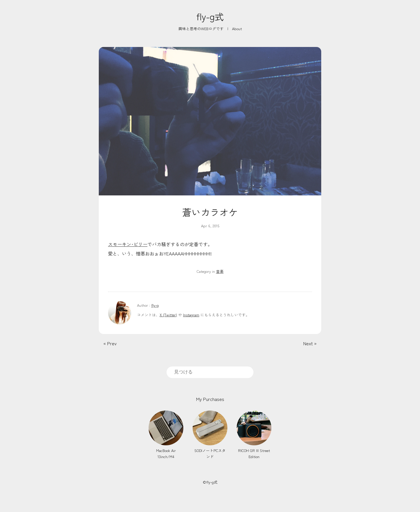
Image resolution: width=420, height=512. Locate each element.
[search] (210, 372)
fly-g (155, 305)
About (237, 29)
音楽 (220, 271)
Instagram (191, 315)
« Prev (110, 343)
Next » (310, 343)
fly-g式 (210, 16)
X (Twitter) (168, 315)
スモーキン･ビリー (128, 244)
